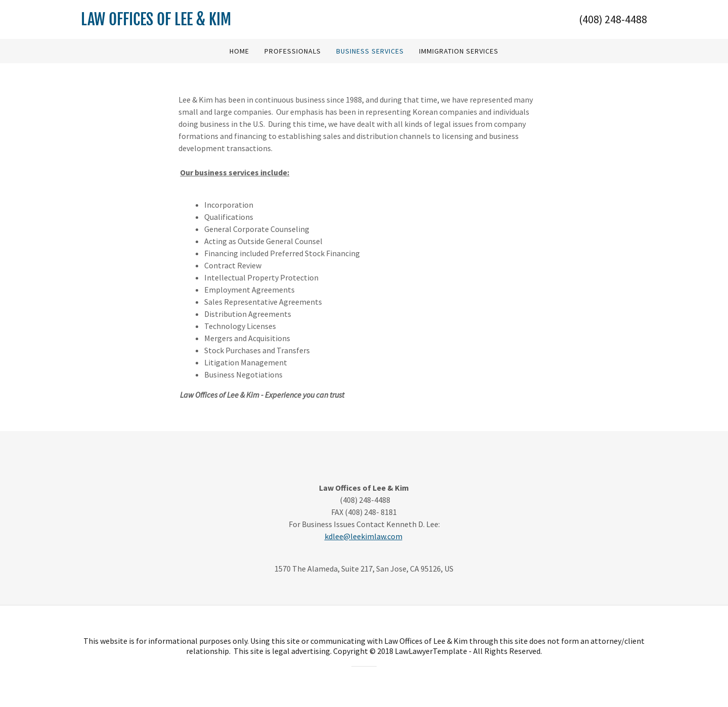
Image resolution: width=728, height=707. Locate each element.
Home (239, 51)
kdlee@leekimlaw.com (363, 536)
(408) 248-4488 (613, 19)
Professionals (293, 51)
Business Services (370, 51)
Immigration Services (459, 51)
